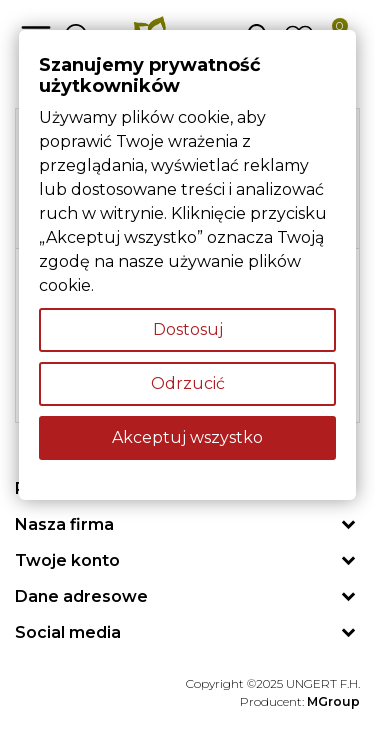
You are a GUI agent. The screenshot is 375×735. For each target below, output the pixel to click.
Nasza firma (64, 524)
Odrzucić (188, 383)
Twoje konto (67, 560)
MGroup (333, 701)
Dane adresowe (81, 596)
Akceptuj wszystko (187, 437)
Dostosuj (188, 329)
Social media (68, 632)
